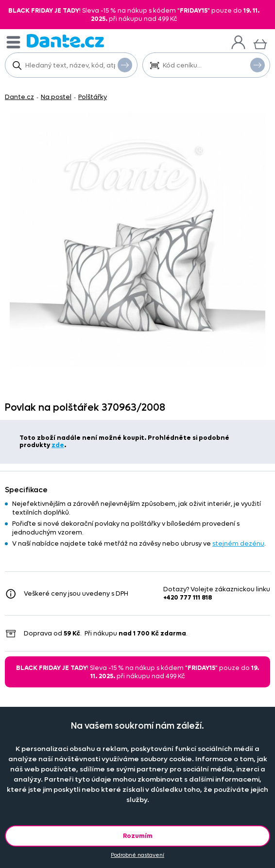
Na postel (56, 97)
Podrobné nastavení (137, 855)
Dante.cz (19, 97)
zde (58, 445)
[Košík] (260, 43)
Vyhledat (125, 65)
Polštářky (93, 97)
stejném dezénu (238, 543)
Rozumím (138, 836)
